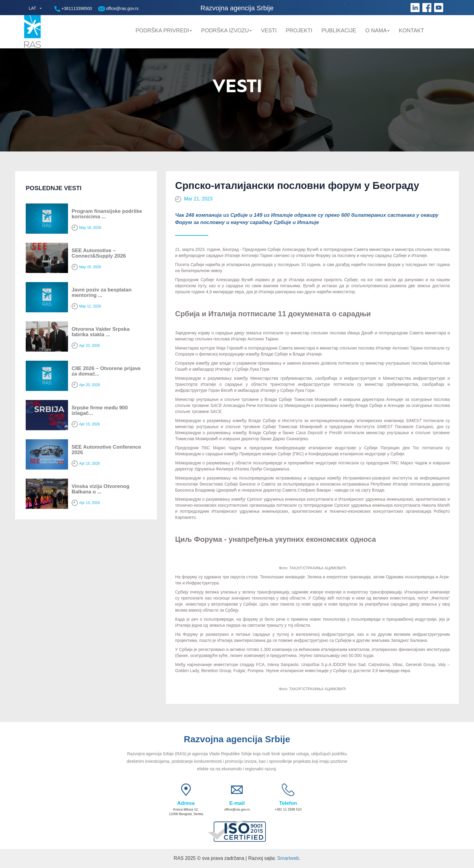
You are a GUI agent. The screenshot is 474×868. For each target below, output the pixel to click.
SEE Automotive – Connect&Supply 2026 (99, 253)
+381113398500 (73, 9)
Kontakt (411, 31)
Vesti (269, 31)
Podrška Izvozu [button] (226, 31)
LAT (32, 8)
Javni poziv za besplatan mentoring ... (102, 293)
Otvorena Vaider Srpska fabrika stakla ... (101, 332)
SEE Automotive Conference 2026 (106, 450)
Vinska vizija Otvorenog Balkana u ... (101, 489)
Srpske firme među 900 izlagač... (100, 411)
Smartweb (288, 858)
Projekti (299, 31)
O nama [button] (377, 31)
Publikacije (339, 31)
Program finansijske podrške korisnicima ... (107, 214)
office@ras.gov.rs (118, 9)
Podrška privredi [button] (164, 31)
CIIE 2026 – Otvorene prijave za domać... (106, 371)
